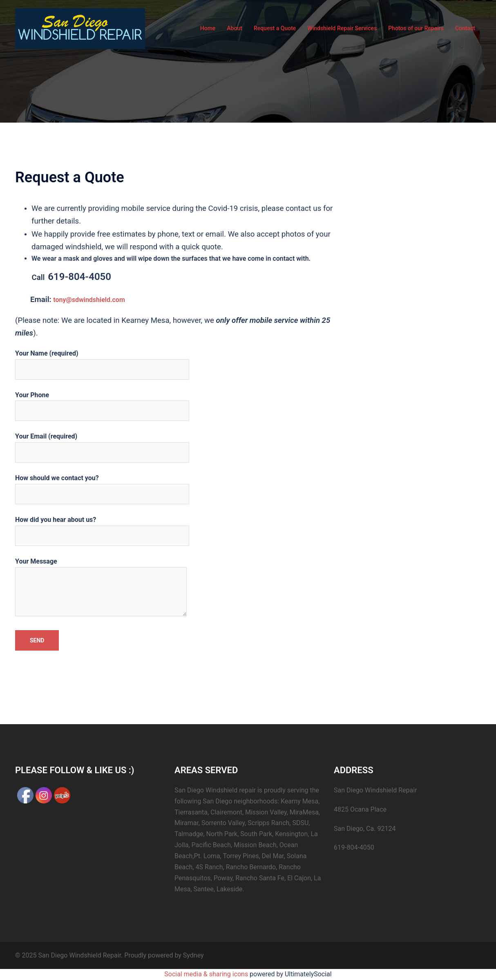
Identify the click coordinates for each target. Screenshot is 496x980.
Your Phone (102, 403)
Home (208, 28)
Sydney (193, 955)
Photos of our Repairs (416, 28)
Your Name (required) (102, 361)
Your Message (101, 588)
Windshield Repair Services (342, 28)
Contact (465, 28)
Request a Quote (275, 28)
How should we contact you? (102, 486)
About (235, 28)
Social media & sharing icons (207, 974)
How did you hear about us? (102, 528)
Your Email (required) (102, 444)
